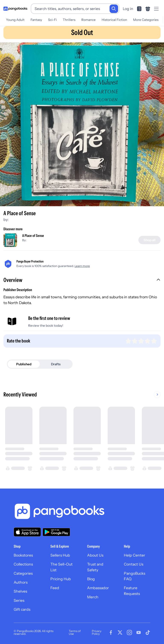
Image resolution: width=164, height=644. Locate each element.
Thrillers (69, 20)
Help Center (135, 555)
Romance (89, 20)
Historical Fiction (114, 20)
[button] (82, 280)
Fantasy (36, 20)
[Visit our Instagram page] (129, 632)
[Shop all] (149, 240)
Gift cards (22, 609)
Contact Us (134, 564)
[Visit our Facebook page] (111, 632)
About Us (95, 555)
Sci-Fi (52, 20)
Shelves (20, 591)
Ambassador (98, 588)
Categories (23, 573)
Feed (55, 588)
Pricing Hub (61, 579)
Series (19, 600)
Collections (23, 564)
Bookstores (23, 555)
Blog (91, 579)
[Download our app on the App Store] (27, 532)
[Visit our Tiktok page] (148, 632)
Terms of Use (75, 632)
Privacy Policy (97, 632)
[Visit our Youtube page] (139, 632)
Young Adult (15, 20)
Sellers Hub (60, 555)
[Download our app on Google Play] (56, 532)
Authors (21, 582)
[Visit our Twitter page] (120, 632)
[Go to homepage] (15, 9)
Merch (93, 597)
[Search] (114, 9)
